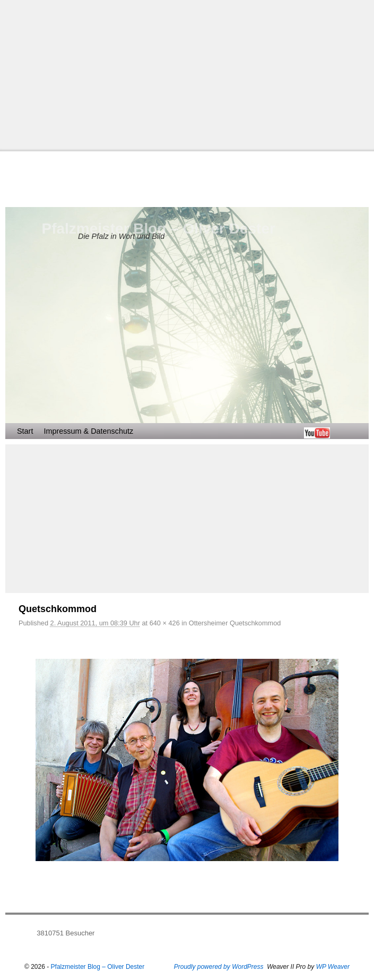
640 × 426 (165, 623)
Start (25, 431)
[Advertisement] (187, 74)
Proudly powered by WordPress (219, 967)
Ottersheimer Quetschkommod (235, 623)
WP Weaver (333, 967)
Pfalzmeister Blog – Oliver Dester (159, 229)
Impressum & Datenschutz (88, 431)
